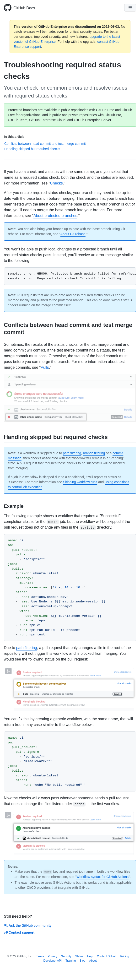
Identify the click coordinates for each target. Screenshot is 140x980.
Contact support (19, 932)
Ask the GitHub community (28, 926)
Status (79, 956)
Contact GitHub (107, 956)
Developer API (52, 961)
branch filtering (94, 453)
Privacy (52, 956)
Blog (82, 961)
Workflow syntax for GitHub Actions (102, 877)
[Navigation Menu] (130, 8)
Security (66, 956)
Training (71, 961)
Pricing (125, 956)
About (93, 961)
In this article (14, 137)
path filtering (72, 453)
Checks (56, 183)
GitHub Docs (24, 8)
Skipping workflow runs (80, 482)
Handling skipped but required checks (32, 149)
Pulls (45, 367)
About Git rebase (73, 234)
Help (90, 956)
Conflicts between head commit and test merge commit (45, 144)
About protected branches (55, 216)
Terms (40, 956)
